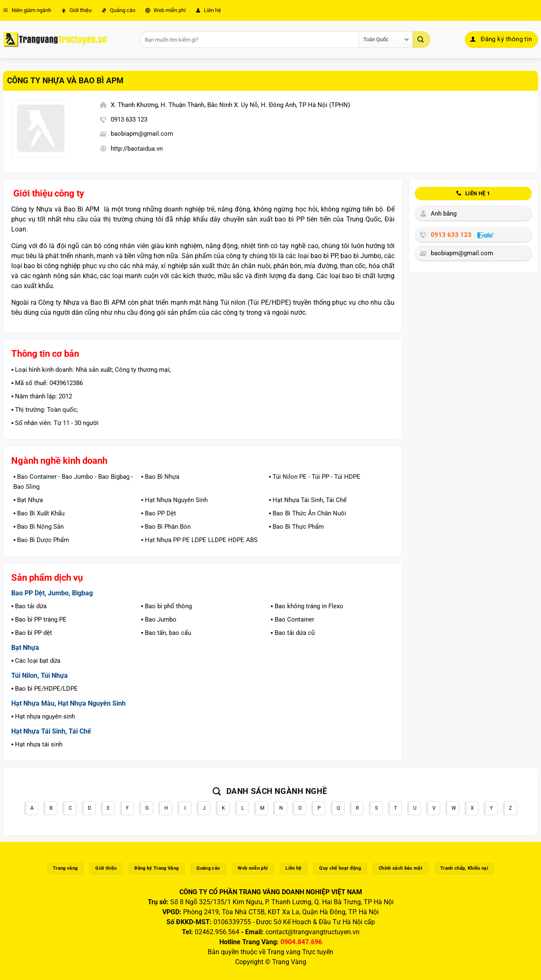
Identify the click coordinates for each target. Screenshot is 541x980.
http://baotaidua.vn (137, 149)
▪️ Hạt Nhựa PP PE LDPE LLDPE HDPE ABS (199, 540)
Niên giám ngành (27, 10)
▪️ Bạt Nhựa (28, 500)
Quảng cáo (118, 10)
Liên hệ (208, 10)
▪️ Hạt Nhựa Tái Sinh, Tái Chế (308, 500)
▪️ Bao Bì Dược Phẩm (41, 540)
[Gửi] (422, 40)
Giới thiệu (76, 10)
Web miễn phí (165, 10)
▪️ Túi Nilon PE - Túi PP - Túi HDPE (315, 477)
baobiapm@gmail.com (142, 134)
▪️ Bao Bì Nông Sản (38, 527)
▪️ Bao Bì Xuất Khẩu (39, 513)
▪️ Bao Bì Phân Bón (166, 527)
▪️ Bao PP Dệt (159, 513)
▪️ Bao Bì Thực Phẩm (296, 527)
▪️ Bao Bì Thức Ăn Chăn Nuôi (308, 513)
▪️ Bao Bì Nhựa (160, 477)
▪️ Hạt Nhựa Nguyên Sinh (174, 500)
